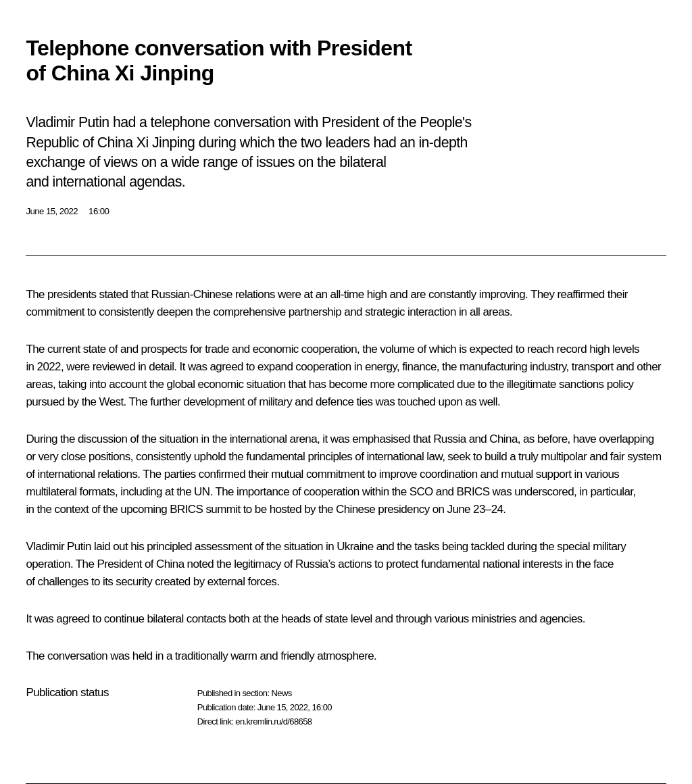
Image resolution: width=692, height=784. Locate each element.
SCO (421, 492)
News (281, 693)
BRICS (473, 492)
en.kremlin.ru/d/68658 (273, 721)
